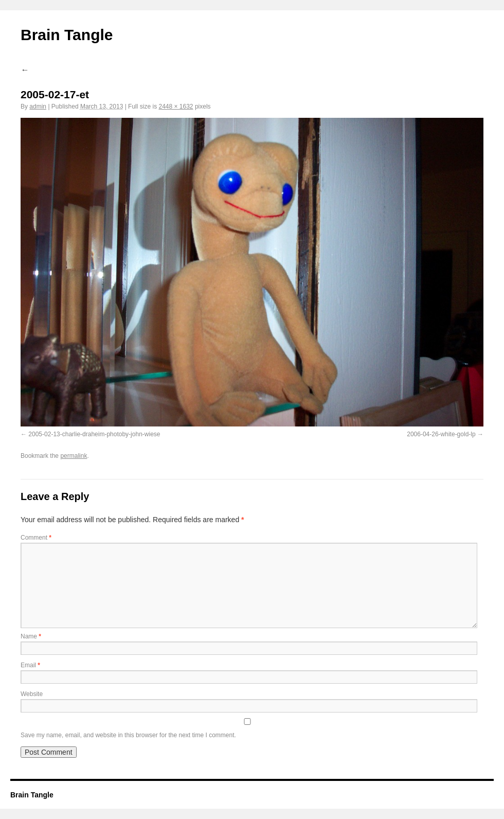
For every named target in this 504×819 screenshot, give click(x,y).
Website (32, 694)
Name (31, 636)
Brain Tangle (67, 35)
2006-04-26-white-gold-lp (441, 434)
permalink (74, 456)
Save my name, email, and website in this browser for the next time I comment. (128, 735)
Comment (36, 538)
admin (38, 106)
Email (30, 665)
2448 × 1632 (176, 106)
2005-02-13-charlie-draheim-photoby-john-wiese (94, 434)
